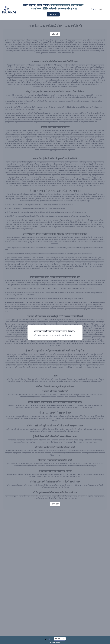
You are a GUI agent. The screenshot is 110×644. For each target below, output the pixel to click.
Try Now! (53, 14)
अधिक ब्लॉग (55, 34)
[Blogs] (49, 638)
